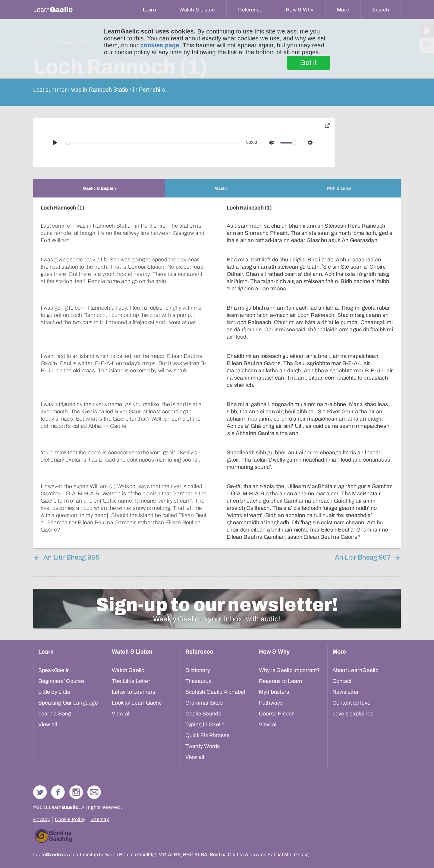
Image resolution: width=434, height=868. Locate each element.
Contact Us (94, 792)
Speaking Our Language (68, 703)
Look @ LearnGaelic (137, 703)
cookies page (160, 45)
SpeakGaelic (54, 670)
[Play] (55, 143)
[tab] (99, 188)
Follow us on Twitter (40, 792)
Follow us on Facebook (58, 792)
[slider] (153, 143)
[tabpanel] (217, 373)
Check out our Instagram (76, 792)
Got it (308, 63)
